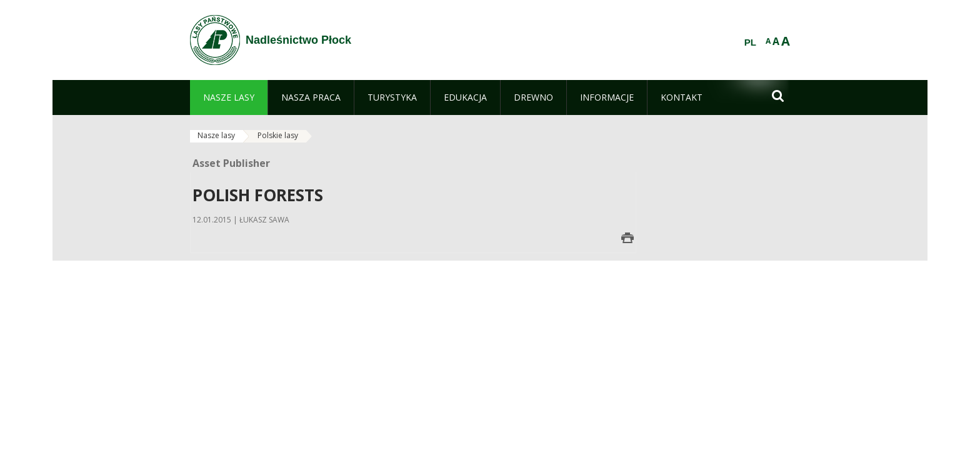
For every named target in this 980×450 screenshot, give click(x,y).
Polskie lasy (278, 135)
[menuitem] (229, 97)
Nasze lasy (216, 135)
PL (750, 42)
